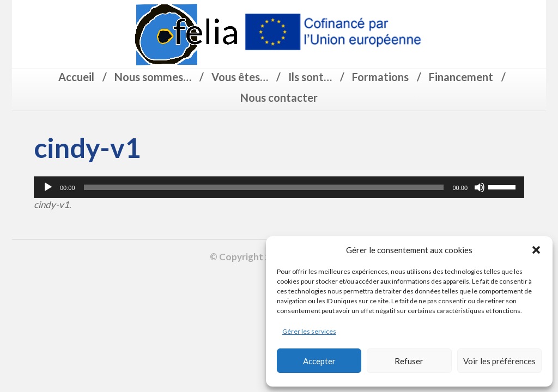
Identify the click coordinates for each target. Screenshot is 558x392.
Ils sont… (310, 77)
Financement (461, 77)
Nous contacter (279, 97)
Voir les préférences (499, 361)
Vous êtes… (240, 77)
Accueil (76, 77)
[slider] (264, 187)
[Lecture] (48, 187)
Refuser (409, 361)
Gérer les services (309, 331)
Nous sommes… (153, 77)
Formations (380, 77)
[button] (536, 250)
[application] (279, 187)
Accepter (319, 361)
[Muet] (480, 187)
